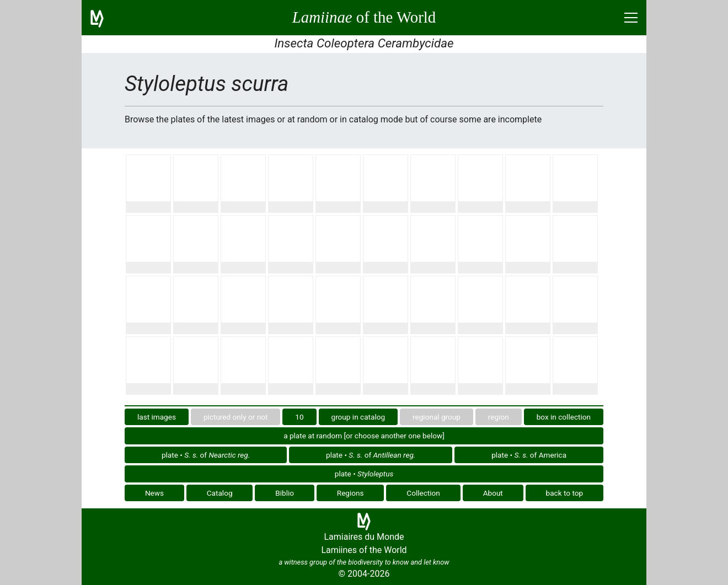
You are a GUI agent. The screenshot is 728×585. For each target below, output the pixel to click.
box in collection (564, 417)
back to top (565, 493)
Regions (350, 493)
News (154, 493)
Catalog (220, 493)
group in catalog (358, 417)
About (493, 493)
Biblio (285, 493)
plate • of (206, 455)
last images (157, 417)
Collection (423, 493)
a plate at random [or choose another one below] (364, 436)
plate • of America (529, 455)
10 (299, 417)
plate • (364, 474)
